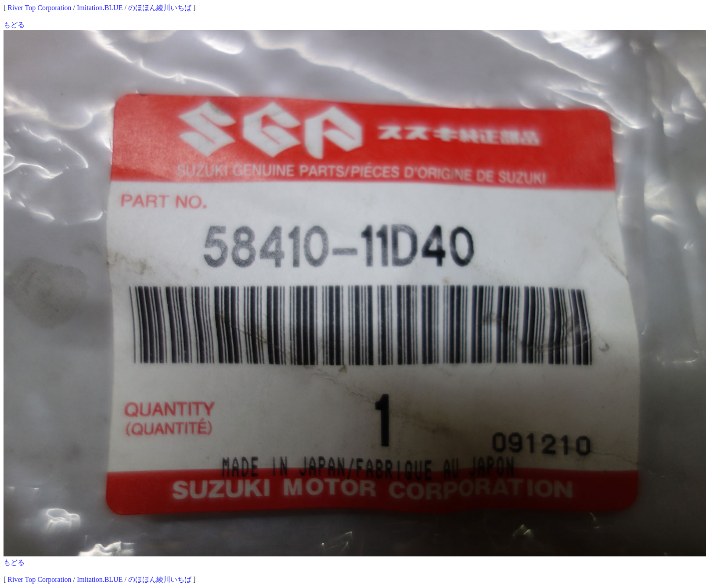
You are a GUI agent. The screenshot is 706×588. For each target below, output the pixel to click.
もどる (14, 25)
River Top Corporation (39, 8)
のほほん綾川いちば (160, 8)
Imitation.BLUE (100, 8)
